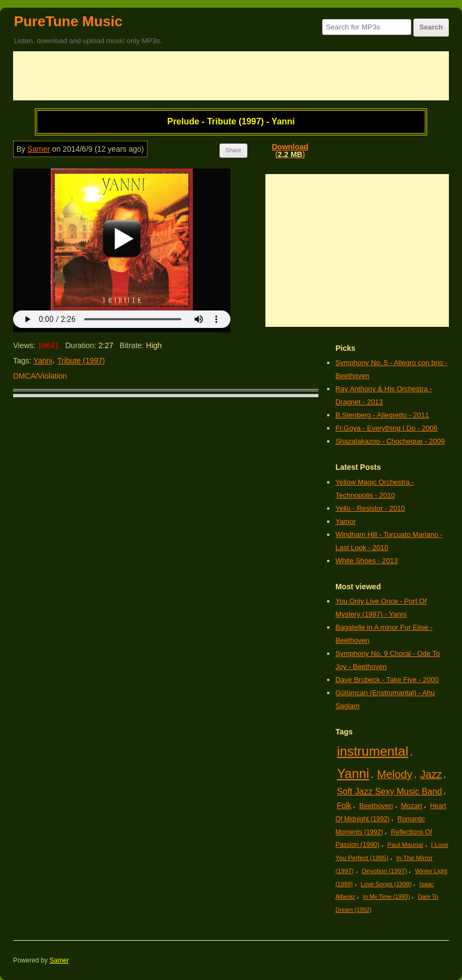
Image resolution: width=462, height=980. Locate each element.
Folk (344, 805)
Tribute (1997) (81, 361)
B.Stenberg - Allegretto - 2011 (382, 415)
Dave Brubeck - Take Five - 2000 (387, 680)
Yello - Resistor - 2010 (370, 508)
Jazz (431, 774)
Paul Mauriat (405, 844)
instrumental (373, 751)
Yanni (43, 361)
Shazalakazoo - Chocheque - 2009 (390, 441)
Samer (38, 149)
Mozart (411, 806)
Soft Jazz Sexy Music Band (389, 791)
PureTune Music (68, 21)
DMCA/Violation (40, 376)
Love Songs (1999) (386, 884)
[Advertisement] (231, 76)
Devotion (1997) (384, 871)
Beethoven (376, 806)
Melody (395, 774)
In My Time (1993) (387, 897)
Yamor (345, 521)
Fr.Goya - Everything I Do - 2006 (386, 428)
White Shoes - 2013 (366, 561)
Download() (290, 151)
